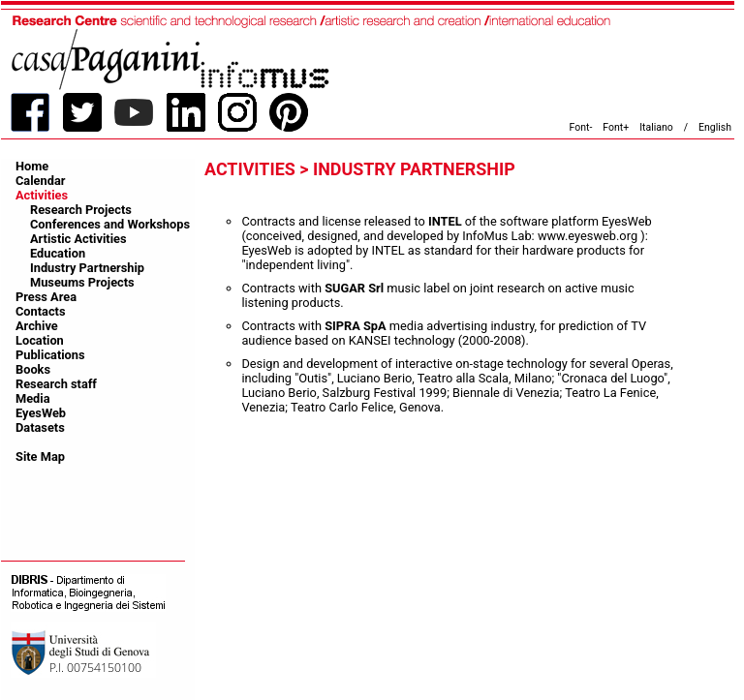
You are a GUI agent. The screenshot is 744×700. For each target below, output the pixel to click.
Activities (42, 195)
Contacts (41, 311)
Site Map (40, 457)
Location (40, 340)
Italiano (656, 127)
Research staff (56, 384)
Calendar (40, 181)
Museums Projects (82, 282)
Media (33, 398)
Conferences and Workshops (110, 224)
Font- (581, 127)
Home (32, 166)
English (715, 127)
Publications (50, 355)
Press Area (46, 297)
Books (33, 369)
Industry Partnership (87, 268)
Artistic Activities (78, 239)
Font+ (616, 127)
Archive (37, 326)
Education (58, 253)
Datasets (40, 427)
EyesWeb (41, 413)
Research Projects (81, 210)
